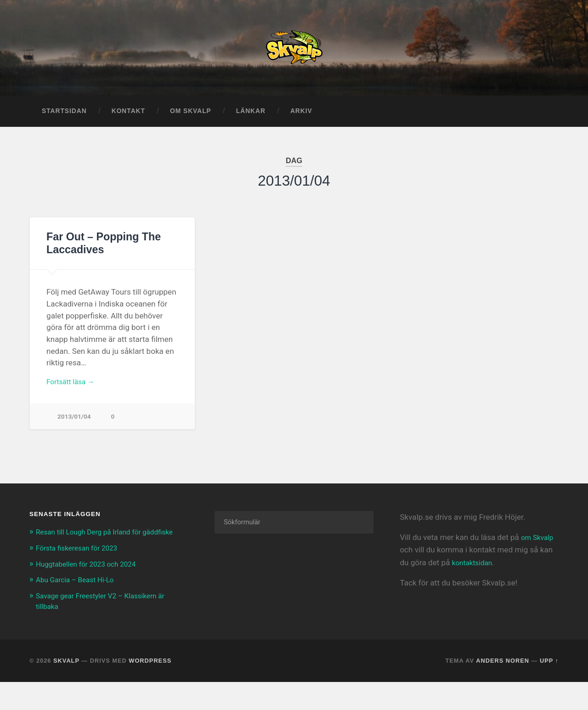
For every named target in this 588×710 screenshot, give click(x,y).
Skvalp (66, 679)
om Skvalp (539, 547)
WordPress (150, 679)
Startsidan (64, 118)
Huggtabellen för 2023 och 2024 (92, 583)
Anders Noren (503, 679)
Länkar (251, 118)
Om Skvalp (191, 118)
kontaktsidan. (476, 572)
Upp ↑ (549, 679)
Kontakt (128, 118)
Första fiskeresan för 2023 (82, 567)
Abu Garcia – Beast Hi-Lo (80, 599)
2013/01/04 (75, 426)
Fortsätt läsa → (73, 390)
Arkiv (301, 118)
